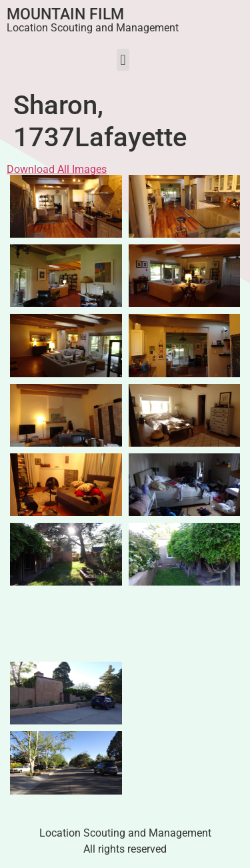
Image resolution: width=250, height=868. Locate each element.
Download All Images (57, 169)
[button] (123, 60)
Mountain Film (65, 14)
